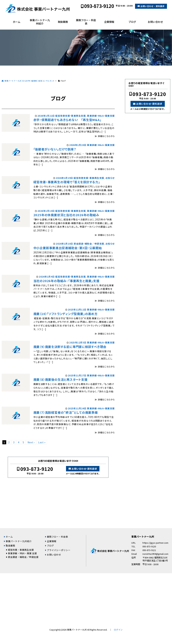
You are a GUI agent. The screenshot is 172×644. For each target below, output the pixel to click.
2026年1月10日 (46, 211)
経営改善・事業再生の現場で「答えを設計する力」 (67, 182)
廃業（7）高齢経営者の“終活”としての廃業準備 (66, 412)
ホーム (17, 22)
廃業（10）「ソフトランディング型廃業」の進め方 (66, 314)
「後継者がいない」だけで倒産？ (55, 149)
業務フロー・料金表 (86, 22)
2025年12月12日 (77, 309)
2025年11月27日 (77, 375)
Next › (31, 442)
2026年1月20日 (78, 145)
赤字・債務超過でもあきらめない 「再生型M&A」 (67, 120)
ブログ (132, 22)
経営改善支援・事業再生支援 (70, 116)
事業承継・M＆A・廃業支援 (101, 116)
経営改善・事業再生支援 (21, 550)
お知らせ (110, 178)
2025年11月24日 (77, 408)
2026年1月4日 (47, 277)
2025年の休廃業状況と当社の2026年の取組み (66, 215)
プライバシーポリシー (59, 550)
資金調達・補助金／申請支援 (89, 244)
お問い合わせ (155, 22)
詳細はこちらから (106, 136)
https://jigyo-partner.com (155, 543)
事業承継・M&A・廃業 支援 (22, 553)
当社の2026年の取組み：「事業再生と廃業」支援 (66, 281)
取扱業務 (63, 22)
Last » (42, 442)
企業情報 (109, 22)
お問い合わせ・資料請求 (152, 6)
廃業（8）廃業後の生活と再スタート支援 (60, 379)
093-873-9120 (99, 6)
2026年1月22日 (46, 116)
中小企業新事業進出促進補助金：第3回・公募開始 (68, 248)
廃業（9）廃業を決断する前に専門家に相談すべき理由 (70, 347)
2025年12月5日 (78, 342)
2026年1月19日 (64, 178)
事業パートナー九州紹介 (40, 22)
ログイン (118, 630)
